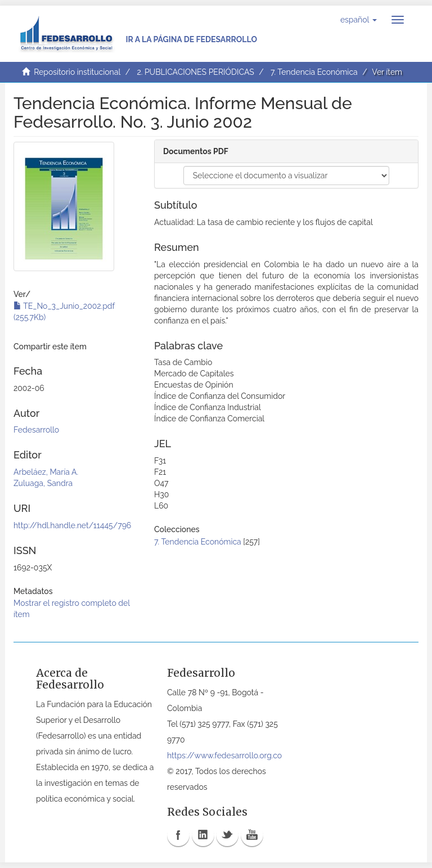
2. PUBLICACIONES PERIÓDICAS (195, 72)
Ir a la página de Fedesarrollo (191, 39)
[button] (359, 20)
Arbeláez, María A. (46, 472)
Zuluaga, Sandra (43, 483)
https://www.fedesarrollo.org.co (224, 755)
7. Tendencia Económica (314, 72)
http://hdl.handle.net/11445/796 (72, 525)
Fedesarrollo (36, 430)
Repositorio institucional (77, 72)
